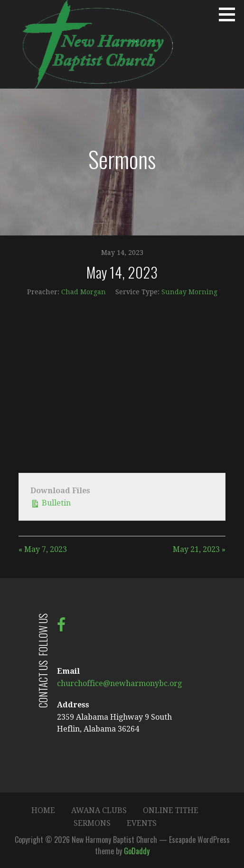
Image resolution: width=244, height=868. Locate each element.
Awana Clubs (99, 810)
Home (43, 810)
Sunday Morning (189, 292)
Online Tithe (171, 810)
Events (142, 823)
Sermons (92, 823)
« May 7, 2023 (43, 549)
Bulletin (51, 502)
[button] (230, 14)
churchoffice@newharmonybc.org (119, 683)
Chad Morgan (84, 292)
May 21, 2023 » (199, 549)
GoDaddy (137, 851)
